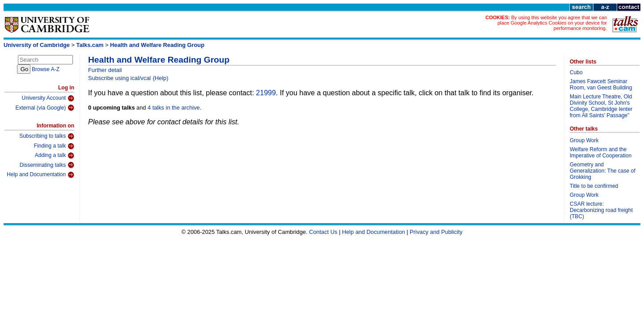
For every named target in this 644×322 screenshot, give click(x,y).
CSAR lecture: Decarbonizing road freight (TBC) (601, 210)
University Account (48, 98)
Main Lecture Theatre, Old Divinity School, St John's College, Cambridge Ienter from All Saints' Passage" (601, 106)
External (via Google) (45, 108)
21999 (266, 93)
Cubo (576, 72)
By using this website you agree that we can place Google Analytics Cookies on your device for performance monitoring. (552, 23)
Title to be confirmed (594, 186)
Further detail (105, 70)
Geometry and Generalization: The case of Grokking (603, 171)
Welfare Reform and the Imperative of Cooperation (601, 153)
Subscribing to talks (47, 136)
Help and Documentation (40, 175)
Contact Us (323, 232)
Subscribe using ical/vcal (119, 78)
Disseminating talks (47, 165)
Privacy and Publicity (436, 232)
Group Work (584, 140)
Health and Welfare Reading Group (157, 45)
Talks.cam (90, 45)
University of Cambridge (37, 45)
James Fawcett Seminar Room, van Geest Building (601, 85)
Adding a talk (55, 156)
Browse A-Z (46, 69)
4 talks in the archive (174, 108)
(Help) (161, 78)
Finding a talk (54, 146)
